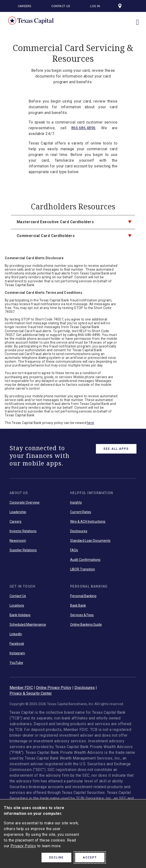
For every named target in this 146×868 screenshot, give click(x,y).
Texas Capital (31, 21)
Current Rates (81, 512)
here (90, 423)
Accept (90, 858)
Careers (25, 6)
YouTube (16, 663)
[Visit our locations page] (120, 6)
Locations (17, 605)
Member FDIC (21, 688)
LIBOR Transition (83, 569)
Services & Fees (82, 615)
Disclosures (79, 531)
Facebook (17, 644)
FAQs (74, 550)
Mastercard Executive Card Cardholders (55, 222)
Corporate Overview (25, 502)
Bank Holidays (20, 615)
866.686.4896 (83, 128)
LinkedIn (16, 634)
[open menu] (137, 20)
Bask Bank (78, 605)
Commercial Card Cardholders (46, 236)
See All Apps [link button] (116, 449)
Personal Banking (83, 596)
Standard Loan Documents (90, 541)
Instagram (17, 653)
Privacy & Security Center (31, 693)
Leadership (18, 512)
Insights (76, 502)
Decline (56, 858)
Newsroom (18, 541)
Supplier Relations (23, 550)
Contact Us (61, 6)
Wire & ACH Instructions (88, 522)
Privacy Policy (23, 846)
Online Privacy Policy (54, 688)
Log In (95, 6)
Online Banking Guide (86, 625)
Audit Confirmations (85, 560)
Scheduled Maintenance (28, 625)
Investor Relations (23, 531)
